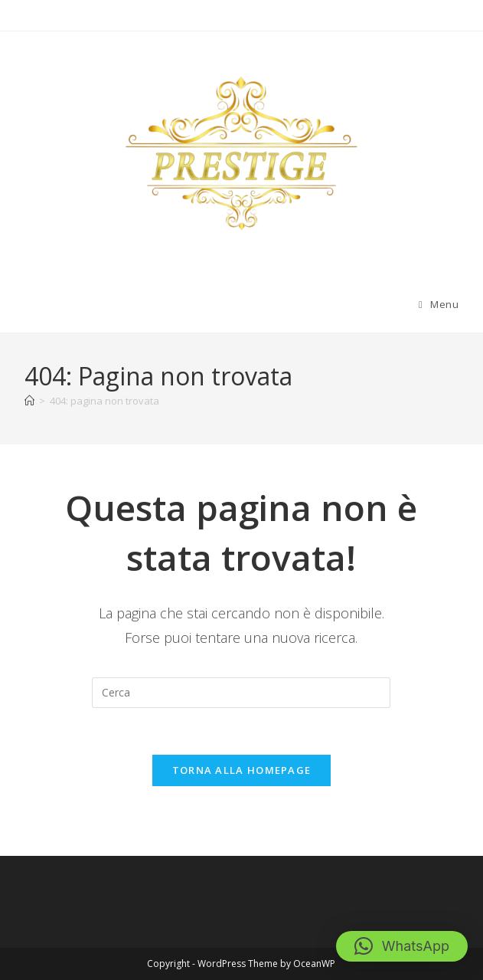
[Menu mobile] (439, 304)
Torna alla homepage (242, 770)
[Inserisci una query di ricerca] (241, 693)
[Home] (29, 401)
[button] (402, 946)
